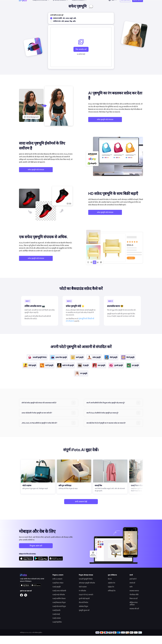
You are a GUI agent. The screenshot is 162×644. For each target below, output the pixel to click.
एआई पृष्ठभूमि (57, 595)
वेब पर (110, 587)
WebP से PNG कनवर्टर (86, 603)
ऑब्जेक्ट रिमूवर (83, 615)
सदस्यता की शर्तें (134, 617)
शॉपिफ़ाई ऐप (112, 599)
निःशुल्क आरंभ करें (36, 554)
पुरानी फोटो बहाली (84, 607)
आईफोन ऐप (111, 591)
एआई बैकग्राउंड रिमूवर (59, 611)
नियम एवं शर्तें (133, 607)
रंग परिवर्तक (82, 599)
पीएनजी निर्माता (83, 611)
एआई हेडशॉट (56, 619)
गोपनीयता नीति (134, 603)
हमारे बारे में (133, 587)
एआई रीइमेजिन (57, 630)
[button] (49, 411)
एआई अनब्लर (57, 626)
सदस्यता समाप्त (134, 599)
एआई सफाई (56, 622)
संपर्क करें (132, 591)
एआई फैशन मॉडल (58, 591)
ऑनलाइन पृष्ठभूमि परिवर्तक (87, 591)
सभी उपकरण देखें (81, 510)
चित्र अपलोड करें (81, 58)
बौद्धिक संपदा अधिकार (134, 612)
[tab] (49, 411)
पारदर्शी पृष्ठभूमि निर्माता (86, 587)
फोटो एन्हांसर (83, 595)
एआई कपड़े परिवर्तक (59, 603)
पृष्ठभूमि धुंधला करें (84, 619)
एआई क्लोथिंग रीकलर (59, 607)
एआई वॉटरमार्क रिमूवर (59, 615)
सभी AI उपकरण (57, 587)
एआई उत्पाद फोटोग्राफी (59, 599)
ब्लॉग (131, 595)
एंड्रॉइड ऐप (111, 595)
